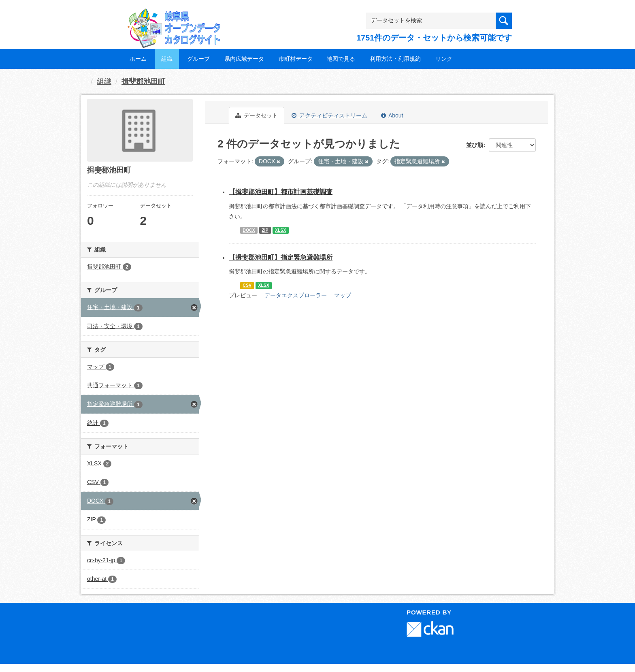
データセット (257, 115)
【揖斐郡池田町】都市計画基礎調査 (281, 192)
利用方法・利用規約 (395, 59)
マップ (343, 295)
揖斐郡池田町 (143, 81)
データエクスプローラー (296, 295)
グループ (198, 59)
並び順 (475, 145)
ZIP (265, 230)
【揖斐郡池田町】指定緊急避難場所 (281, 257)
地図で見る (341, 59)
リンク (444, 59)
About (392, 115)
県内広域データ (244, 59)
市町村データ (296, 59)
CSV (247, 286)
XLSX (280, 230)
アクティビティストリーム (329, 115)
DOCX (249, 230)
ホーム (138, 59)
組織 (167, 59)
